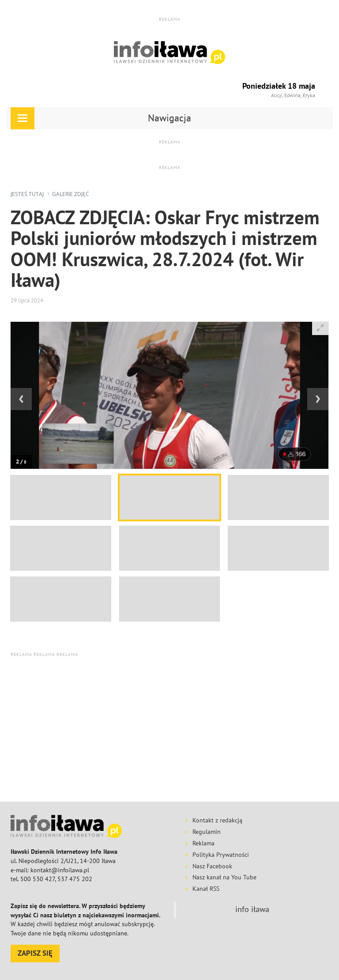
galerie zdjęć (71, 194)
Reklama (203, 843)
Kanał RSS (206, 889)
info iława (252, 909)
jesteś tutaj (27, 194)
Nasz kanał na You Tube (224, 877)
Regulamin (207, 832)
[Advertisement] (175, 729)
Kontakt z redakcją (217, 820)
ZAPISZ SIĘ (35, 953)
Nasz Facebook (212, 866)
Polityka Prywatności (221, 855)
